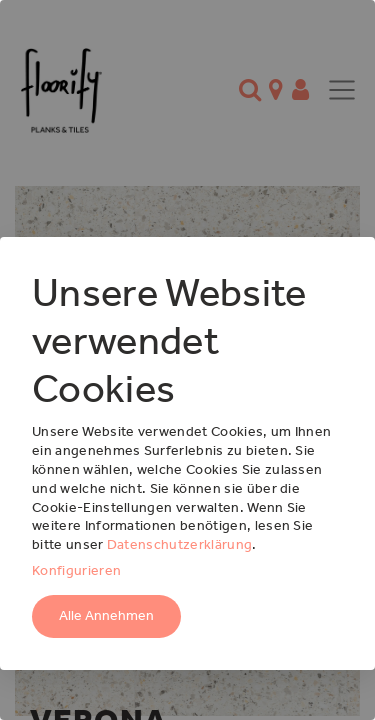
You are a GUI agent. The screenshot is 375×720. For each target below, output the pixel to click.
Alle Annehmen (106, 615)
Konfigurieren (76, 570)
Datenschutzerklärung (179, 544)
